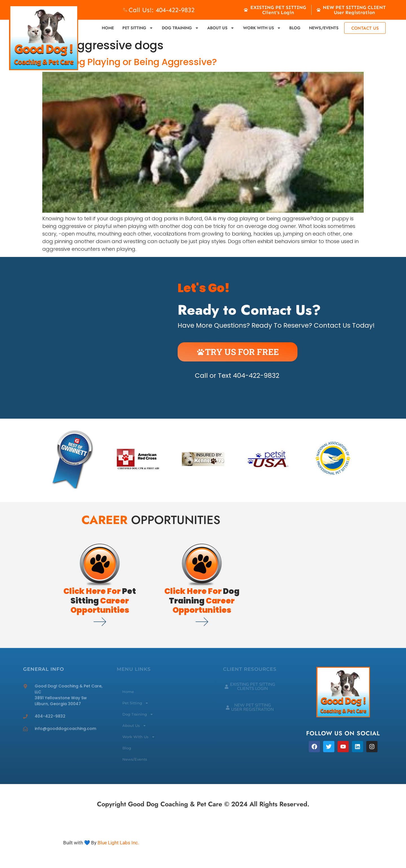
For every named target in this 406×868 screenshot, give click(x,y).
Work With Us (262, 28)
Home (108, 28)
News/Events (324, 28)
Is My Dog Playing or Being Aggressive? (130, 62)
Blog (295, 28)
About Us (221, 28)
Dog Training (180, 28)
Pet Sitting (138, 28)
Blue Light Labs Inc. (118, 843)
